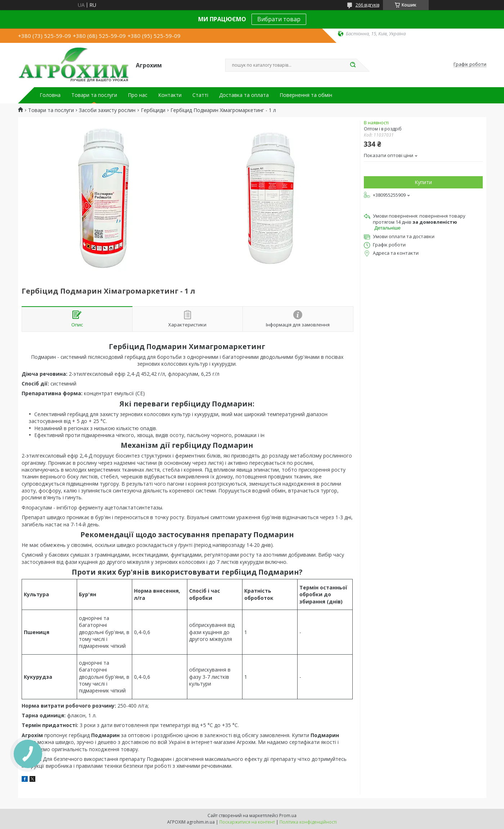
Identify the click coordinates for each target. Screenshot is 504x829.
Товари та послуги (94, 95)
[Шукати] (353, 65)
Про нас (138, 95)
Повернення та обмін (306, 95)
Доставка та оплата (244, 95)
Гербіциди (153, 110)
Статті (200, 95)
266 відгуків (367, 5)
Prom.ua (288, 815)
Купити (423, 182)
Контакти (170, 95)
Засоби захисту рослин (107, 110)
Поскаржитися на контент (247, 822)
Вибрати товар (279, 19)
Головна (50, 95)
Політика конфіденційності (308, 822)
